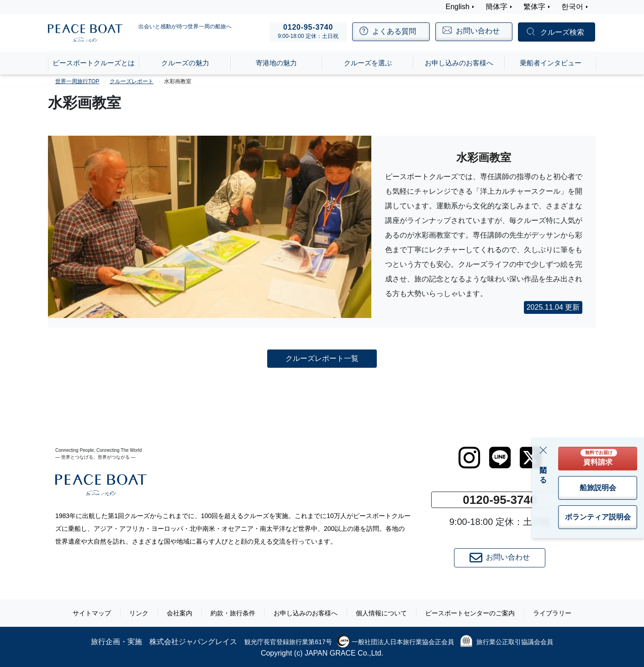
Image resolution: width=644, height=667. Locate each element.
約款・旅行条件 (233, 613)
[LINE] (500, 458)
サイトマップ (92, 613)
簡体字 (496, 7)
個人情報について (381, 613)
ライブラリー (552, 613)
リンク (139, 613)
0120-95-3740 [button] (500, 500)
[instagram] (469, 458)
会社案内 (179, 613)
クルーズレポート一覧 (322, 358)
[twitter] (531, 458)
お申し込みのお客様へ (306, 613)
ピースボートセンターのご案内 (470, 613)
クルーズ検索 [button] (562, 32)
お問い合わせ (500, 558)
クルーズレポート (132, 81)
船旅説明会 (598, 488)
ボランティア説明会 (598, 517)
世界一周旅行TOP (77, 81)
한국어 (572, 7)
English (458, 7)
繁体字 (534, 7)
